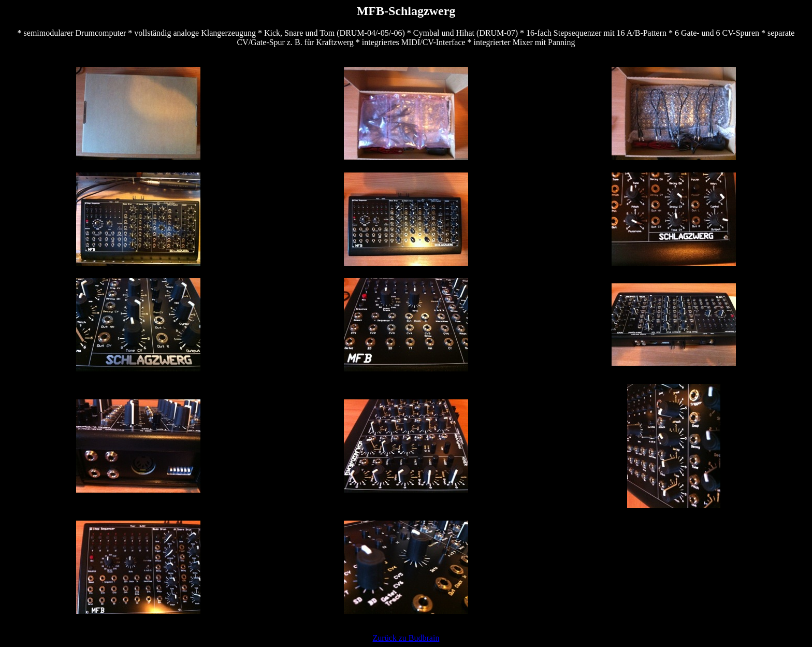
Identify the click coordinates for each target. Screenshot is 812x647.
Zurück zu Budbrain (406, 638)
